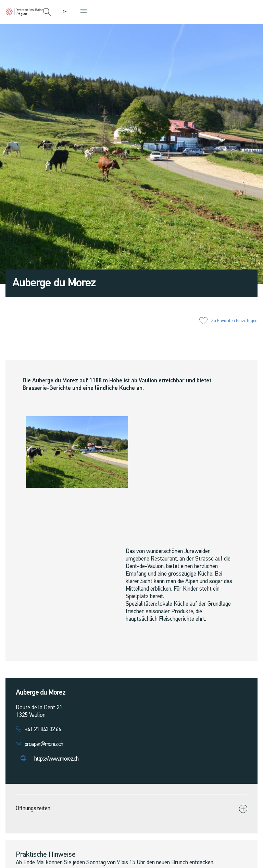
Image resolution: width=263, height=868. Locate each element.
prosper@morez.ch (44, 744)
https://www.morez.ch (56, 759)
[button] (47, 13)
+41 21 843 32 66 (43, 730)
